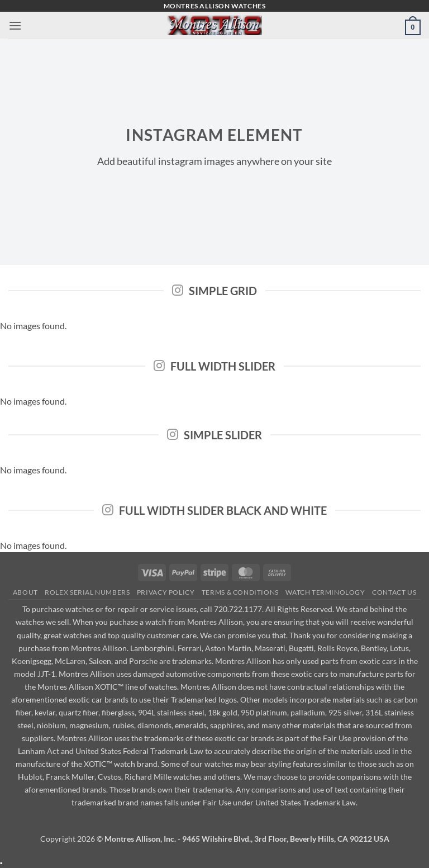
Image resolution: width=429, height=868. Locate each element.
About (25, 592)
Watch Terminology (325, 592)
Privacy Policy (166, 592)
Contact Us (394, 592)
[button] (15, 25)
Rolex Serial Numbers (87, 592)
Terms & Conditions (240, 592)
